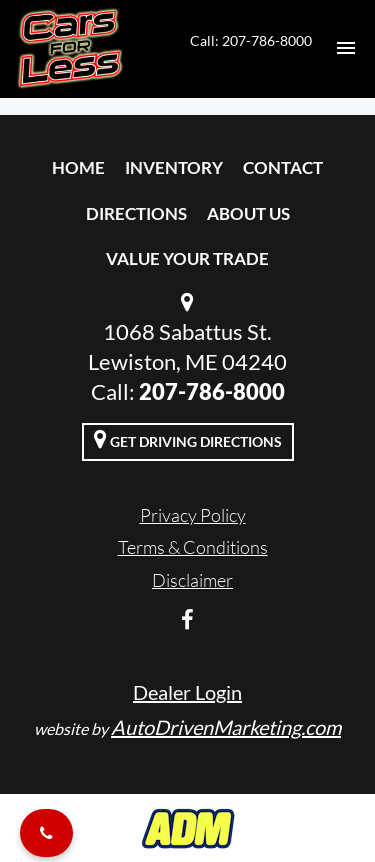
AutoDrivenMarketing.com (226, 727)
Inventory (174, 167)
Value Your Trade (187, 258)
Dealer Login (187, 692)
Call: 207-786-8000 (251, 40)
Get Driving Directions (188, 439)
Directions (136, 213)
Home (78, 167)
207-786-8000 (212, 391)
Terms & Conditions (193, 547)
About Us (248, 213)
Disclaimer (192, 580)
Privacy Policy (193, 515)
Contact (283, 167)
